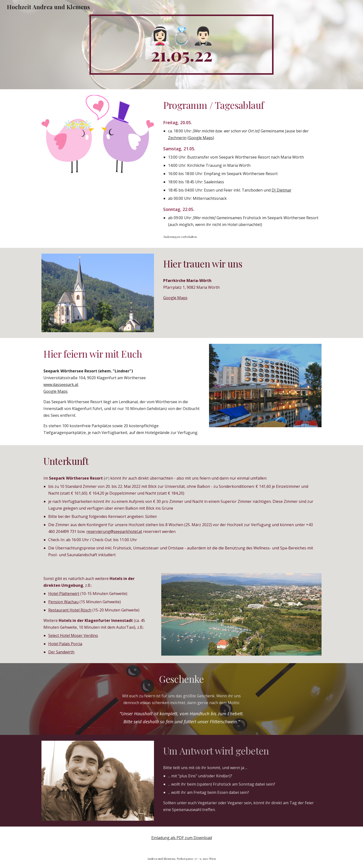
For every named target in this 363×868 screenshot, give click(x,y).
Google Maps (201, 138)
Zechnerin (177, 138)
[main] (182, 45)
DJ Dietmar (282, 190)
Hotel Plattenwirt (64, 594)
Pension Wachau (63, 602)
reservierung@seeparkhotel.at (114, 531)
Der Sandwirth (61, 652)
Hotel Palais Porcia (65, 644)
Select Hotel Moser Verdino (73, 635)
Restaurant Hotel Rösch (70, 610)
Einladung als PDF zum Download (182, 838)
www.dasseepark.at (61, 385)
